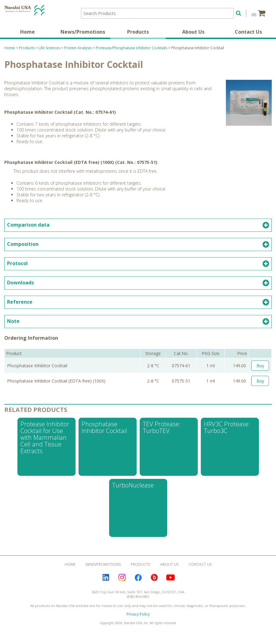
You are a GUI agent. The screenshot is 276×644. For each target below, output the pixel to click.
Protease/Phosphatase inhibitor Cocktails (131, 51)
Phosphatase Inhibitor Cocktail (104, 431)
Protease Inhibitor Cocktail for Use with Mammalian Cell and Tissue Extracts (45, 441)
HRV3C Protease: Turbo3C (227, 431)
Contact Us (248, 35)
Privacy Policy (138, 618)
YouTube (171, 581)
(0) (258, 13)
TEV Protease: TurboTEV (162, 431)
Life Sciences (49, 51)
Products (138, 35)
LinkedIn (106, 581)
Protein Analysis (78, 51)
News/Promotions (83, 35)
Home (28, 35)
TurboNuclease (133, 489)
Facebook (138, 581)
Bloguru (154, 581)
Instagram (122, 581)
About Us (193, 35)
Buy (260, 369)
